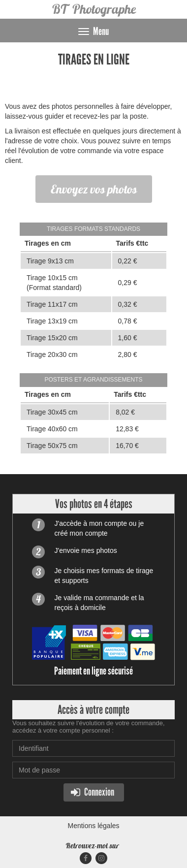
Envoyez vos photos (94, 189)
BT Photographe (94, 9)
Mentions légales (93, 826)
